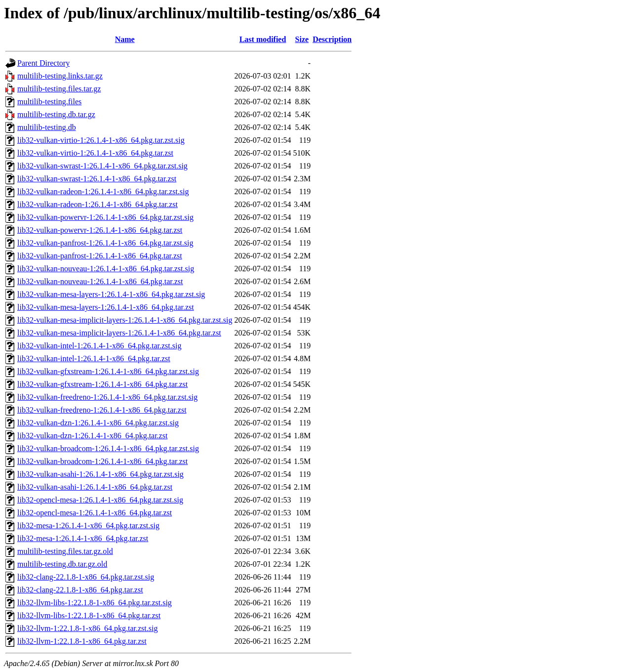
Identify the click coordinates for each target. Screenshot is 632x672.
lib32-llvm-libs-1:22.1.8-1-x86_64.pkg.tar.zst (89, 615)
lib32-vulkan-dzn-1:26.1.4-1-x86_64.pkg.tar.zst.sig (98, 423)
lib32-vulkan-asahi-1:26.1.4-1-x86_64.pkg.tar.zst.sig (100, 474)
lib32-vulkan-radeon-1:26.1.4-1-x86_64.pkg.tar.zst (98, 204)
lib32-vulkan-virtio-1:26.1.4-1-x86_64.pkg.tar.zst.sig (101, 140)
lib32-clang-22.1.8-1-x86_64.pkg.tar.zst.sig (86, 577)
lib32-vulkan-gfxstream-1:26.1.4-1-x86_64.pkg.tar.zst (102, 384)
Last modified (263, 39)
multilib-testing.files (49, 102)
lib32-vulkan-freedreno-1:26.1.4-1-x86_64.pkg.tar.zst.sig (107, 397)
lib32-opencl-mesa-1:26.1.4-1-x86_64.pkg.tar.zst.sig (100, 500)
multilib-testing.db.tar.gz (56, 114)
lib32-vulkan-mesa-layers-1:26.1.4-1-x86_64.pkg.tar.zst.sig (111, 294)
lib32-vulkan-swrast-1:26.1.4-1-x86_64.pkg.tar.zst (97, 179)
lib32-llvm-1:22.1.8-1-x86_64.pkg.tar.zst (82, 641)
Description (332, 39)
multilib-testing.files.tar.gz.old (65, 551)
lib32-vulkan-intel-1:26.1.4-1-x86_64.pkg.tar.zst (94, 358)
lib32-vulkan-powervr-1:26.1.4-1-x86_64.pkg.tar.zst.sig (105, 217)
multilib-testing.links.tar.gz (60, 76)
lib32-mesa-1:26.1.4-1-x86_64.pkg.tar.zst (83, 538)
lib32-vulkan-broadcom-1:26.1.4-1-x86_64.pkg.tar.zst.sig (108, 448)
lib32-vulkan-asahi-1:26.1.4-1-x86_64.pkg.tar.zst (95, 487)
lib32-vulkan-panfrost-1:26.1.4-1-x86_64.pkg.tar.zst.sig (105, 243)
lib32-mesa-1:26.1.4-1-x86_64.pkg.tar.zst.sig (88, 525)
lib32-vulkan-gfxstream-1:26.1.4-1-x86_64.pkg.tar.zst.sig (108, 371)
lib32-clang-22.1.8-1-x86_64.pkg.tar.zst (80, 590)
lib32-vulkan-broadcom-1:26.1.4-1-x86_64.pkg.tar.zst (102, 461)
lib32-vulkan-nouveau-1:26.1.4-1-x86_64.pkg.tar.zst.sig (106, 269)
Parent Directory (43, 63)
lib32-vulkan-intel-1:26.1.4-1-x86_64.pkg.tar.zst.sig (99, 346)
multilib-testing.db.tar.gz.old (62, 564)
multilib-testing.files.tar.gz (59, 89)
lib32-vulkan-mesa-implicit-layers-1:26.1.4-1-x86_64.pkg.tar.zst (119, 333)
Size (302, 39)
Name (125, 39)
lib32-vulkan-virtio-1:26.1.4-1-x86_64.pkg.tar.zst (95, 153)
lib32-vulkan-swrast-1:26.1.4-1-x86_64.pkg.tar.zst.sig (102, 166)
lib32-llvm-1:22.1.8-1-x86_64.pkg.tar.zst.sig (87, 628)
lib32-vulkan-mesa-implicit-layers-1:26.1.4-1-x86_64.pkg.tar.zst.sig (125, 320)
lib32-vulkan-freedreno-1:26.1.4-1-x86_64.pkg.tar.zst (102, 410)
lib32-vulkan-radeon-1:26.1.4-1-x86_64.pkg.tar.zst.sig (103, 191)
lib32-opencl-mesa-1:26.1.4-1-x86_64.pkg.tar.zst (95, 513)
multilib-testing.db (47, 127)
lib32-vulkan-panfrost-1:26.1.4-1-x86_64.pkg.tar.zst (100, 256)
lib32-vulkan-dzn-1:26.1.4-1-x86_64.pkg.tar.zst (92, 436)
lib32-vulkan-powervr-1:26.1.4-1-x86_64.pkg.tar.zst (100, 230)
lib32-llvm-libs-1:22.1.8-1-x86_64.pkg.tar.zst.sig (95, 603)
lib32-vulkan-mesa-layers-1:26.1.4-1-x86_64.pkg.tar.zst (106, 307)
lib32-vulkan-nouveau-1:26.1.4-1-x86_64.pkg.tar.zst (100, 281)
